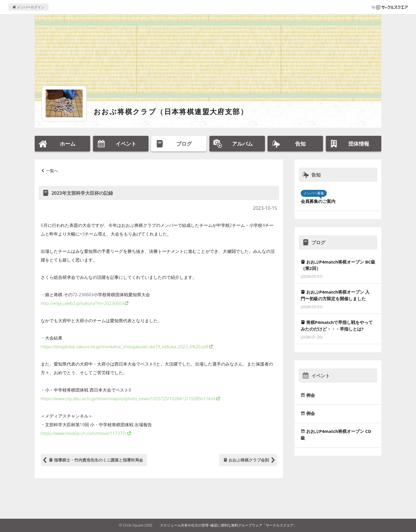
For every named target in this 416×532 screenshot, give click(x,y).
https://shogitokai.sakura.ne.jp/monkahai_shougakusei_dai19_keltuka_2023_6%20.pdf (124, 346)
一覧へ (52, 171)
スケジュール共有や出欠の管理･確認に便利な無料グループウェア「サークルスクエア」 (229, 525)
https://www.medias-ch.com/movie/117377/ (83, 433)
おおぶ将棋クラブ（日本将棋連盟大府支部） (171, 111)
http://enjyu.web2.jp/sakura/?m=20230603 (82, 303)
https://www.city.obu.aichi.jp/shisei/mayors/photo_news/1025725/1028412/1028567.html (128, 398)
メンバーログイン (28, 7)
